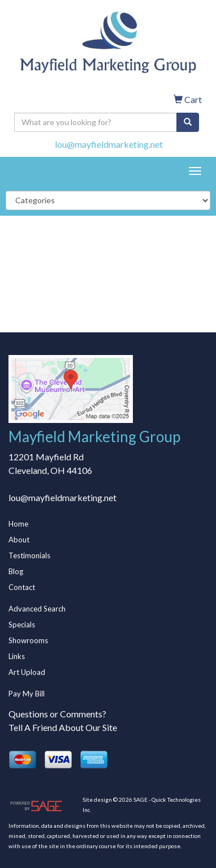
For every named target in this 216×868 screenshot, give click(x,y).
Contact (22, 587)
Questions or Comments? (57, 714)
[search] (188, 122)
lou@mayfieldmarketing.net (109, 144)
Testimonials (29, 555)
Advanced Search (37, 609)
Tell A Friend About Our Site (63, 727)
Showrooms (28, 640)
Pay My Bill (27, 694)
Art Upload (27, 672)
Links (17, 656)
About (19, 540)
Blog (16, 571)
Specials (22, 625)
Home (18, 524)
